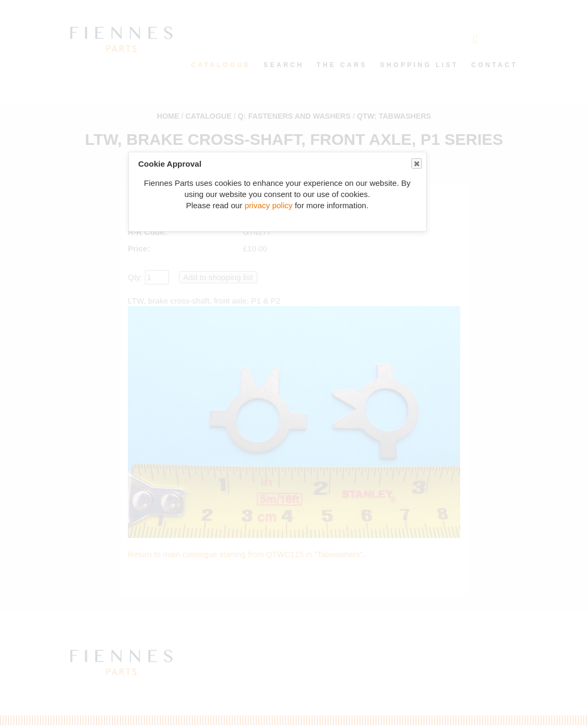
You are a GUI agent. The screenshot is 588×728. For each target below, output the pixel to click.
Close (416, 164)
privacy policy (268, 205)
